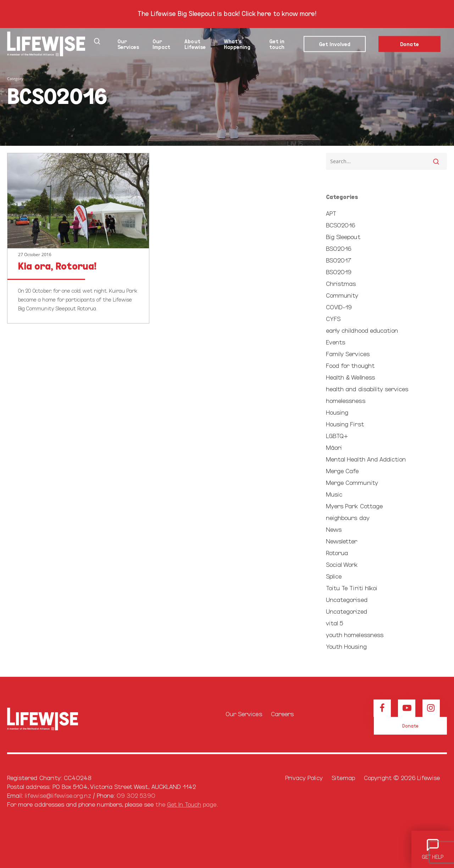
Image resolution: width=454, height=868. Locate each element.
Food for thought (350, 365)
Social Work (342, 564)
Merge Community (352, 482)
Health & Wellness (350, 377)
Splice (334, 576)
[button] (410, 726)
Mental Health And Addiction (366, 459)
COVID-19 (339, 307)
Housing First (345, 424)
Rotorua (337, 552)
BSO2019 (339, 272)
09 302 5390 (136, 795)
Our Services (244, 714)
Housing (337, 412)
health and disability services (367, 389)
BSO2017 (339, 260)
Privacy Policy (304, 777)
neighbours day (348, 517)
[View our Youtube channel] (407, 708)
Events (336, 342)
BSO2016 (339, 248)
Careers (282, 714)
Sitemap (343, 777)
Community (342, 295)
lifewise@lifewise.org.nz (58, 795)
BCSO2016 (340, 225)
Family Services (348, 353)
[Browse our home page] (67, 719)
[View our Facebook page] (382, 708)
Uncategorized (347, 611)
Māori (334, 447)
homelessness (346, 400)
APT (331, 213)
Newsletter (342, 541)
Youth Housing (346, 646)
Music (334, 494)
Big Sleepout (343, 236)
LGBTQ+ (337, 435)
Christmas (341, 283)
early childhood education (362, 330)
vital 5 (334, 623)
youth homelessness (355, 634)
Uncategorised (347, 599)
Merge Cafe (342, 471)
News (334, 529)
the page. (186, 804)
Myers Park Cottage (354, 506)
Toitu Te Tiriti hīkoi (352, 588)
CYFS (333, 318)
